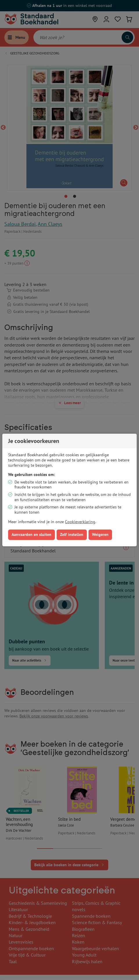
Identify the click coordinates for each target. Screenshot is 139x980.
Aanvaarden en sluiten (31, 534)
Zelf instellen (72, 534)
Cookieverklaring (80, 522)
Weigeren (100, 534)
